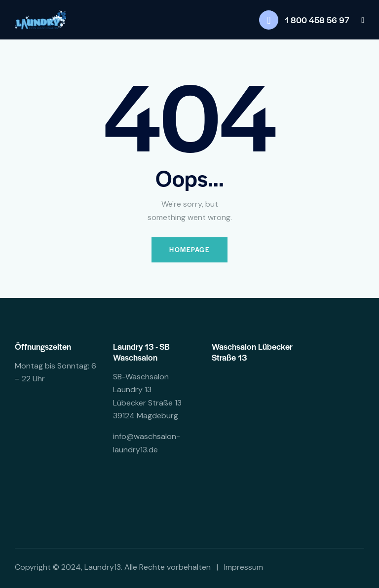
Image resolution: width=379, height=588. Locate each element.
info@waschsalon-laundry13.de (147, 443)
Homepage (189, 250)
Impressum (244, 567)
